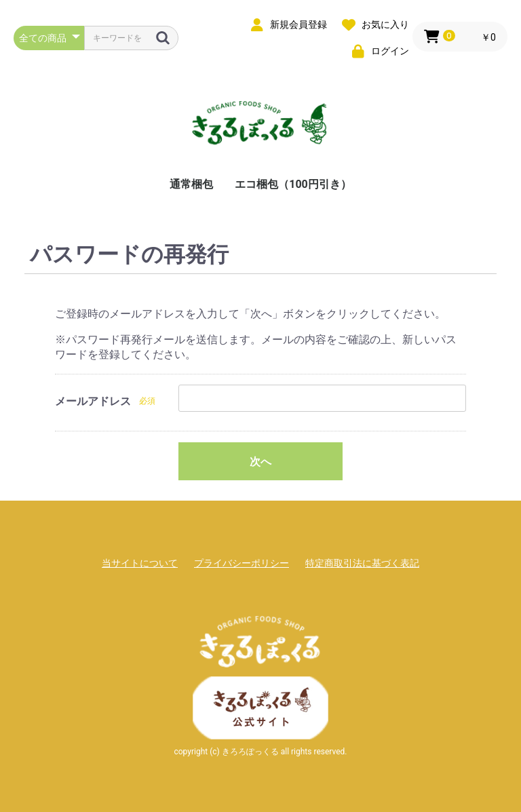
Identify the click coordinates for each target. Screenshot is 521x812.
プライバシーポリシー (242, 563)
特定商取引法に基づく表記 (362, 563)
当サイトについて (140, 563)
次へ (260, 462)
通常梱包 (191, 184)
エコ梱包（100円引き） (293, 184)
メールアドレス (93, 401)
